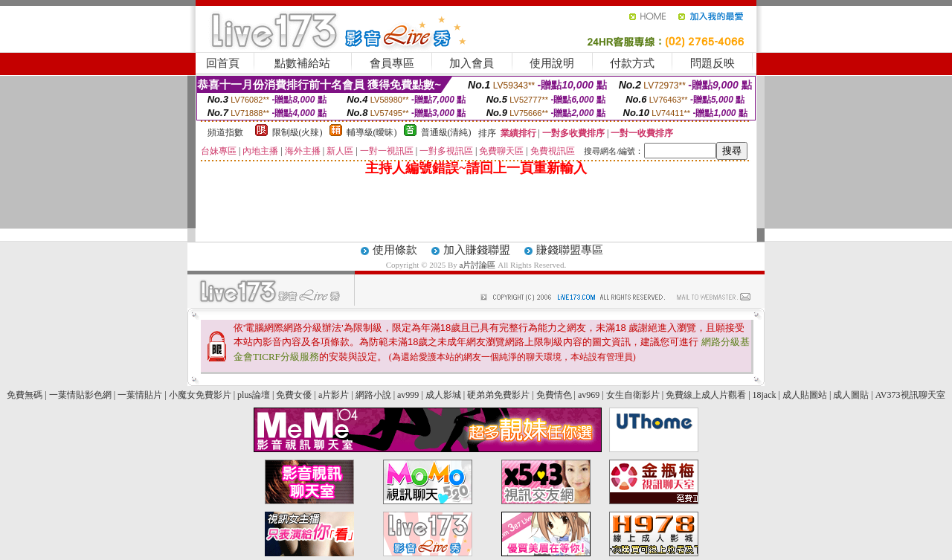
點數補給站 (302, 63)
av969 (589, 395)
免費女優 (294, 395)
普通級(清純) (446, 132)
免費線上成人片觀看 (706, 395)
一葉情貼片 (140, 395)
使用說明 (552, 63)
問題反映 (713, 63)
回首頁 (223, 63)
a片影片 (334, 395)
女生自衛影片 (633, 395)
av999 (408, 395)
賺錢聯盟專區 (570, 250)
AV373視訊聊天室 (910, 395)
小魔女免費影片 (200, 395)
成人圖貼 (851, 395)
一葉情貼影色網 (80, 395)
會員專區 (392, 63)
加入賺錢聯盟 (477, 250)
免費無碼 (25, 395)
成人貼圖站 (805, 395)
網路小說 (373, 395)
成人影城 (443, 395)
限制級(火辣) (297, 132)
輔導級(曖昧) (372, 132)
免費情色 (554, 395)
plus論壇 (254, 395)
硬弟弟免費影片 (498, 395)
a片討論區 (479, 265)
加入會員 (472, 63)
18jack (765, 395)
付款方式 (632, 63)
